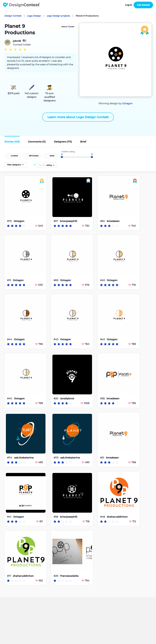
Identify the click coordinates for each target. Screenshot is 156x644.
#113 (56, 458)
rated (52, 156)
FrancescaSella (69, 576)
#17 (9, 576)
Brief (83, 142)
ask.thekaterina (24, 458)
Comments (37, 142)
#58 (56, 517)
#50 (103, 221)
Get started (143, 5)
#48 (103, 517)
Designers (63, 142)
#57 (56, 221)
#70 (10, 221)
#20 (56, 399)
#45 (103, 280)
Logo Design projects (58, 16)
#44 (10, 339)
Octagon (127, 103)
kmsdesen (113, 221)
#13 (9, 280)
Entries (12, 142)
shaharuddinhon (117, 517)
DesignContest (22, 5)
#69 (56, 280)
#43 (56, 339)
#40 (10, 399)
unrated (14, 156)
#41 (9, 517)
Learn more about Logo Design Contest (78, 117)
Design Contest (13, 16)
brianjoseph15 (68, 221)
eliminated (34, 156)
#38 (103, 399)
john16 (17, 41)
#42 (103, 339)
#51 (102, 458)
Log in (129, 5)
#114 (10, 458)
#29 (56, 576)
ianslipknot (67, 399)
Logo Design (34, 16)
